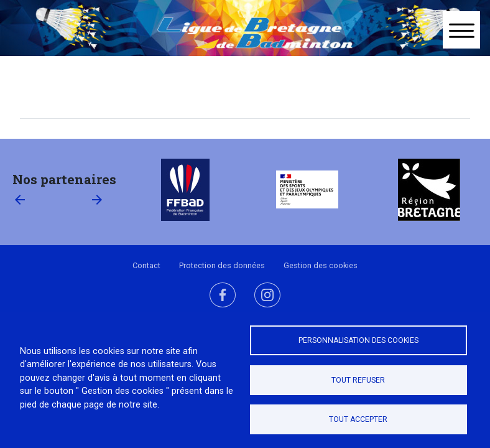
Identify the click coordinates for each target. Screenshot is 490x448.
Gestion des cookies (321, 265)
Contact (146, 265)
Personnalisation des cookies (358, 340)
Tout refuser (358, 380)
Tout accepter (358, 419)
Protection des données (222, 265)
